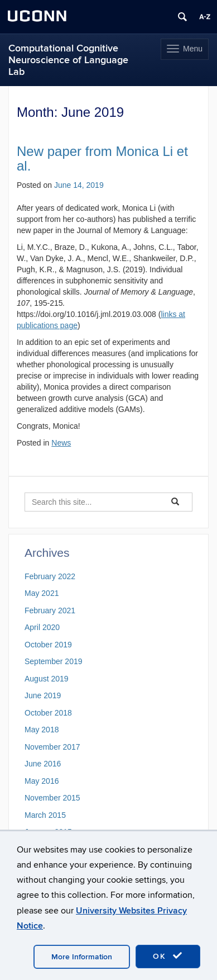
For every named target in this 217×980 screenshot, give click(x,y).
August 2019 (47, 679)
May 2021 (42, 593)
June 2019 (43, 695)
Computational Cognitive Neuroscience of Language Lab (68, 60)
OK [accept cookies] (168, 956)
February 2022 (50, 576)
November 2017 (52, 747)
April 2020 (42, 627)
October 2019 (48, 645)
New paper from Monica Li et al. (102, 158)
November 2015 (52, 798)
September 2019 (54, 661)
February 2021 (50, 610)
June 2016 (43, 764)
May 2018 (42, 730)
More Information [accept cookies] (82, 957)
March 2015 (45, 815)
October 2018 (48, 713)
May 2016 (42, 781)
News (61, 443)
